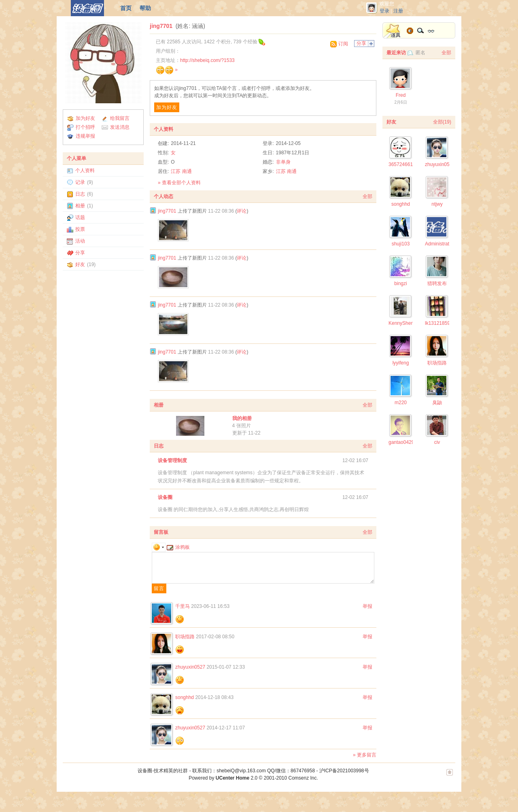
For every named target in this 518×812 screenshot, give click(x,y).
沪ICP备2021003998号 (344, 771)
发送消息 (120, 127)
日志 (80, 194)
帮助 (145, 8)
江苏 (176, 171)
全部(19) (442, 122)
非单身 (283, 162)
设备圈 (165, 497)
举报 (367, 606)
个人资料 (85, 170)
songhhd (185, 697)
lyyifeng (401, 363)
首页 (126, 8)
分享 (80, 253)
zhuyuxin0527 (190, 667)
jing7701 (161, 26)
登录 (384, 11)
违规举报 (85, 136)
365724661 (401, 164)
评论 (242, 211)
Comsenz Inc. (303, 778)
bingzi (400, 283)
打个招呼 (85, 127)
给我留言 (120, 118)
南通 (187, 171)
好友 (80, 264)
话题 (80, 217)
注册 (398, 11)
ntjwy (437, 204)
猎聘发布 (437, 283)
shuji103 (401, 244)
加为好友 (85, 118)
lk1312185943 (440, 323)
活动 (80, 241)
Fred (401, 95)
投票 (80, 229)
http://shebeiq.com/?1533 (207, 60)
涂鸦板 (178, 547)
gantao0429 (401, 442)
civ (437, 442)
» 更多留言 (365, 755)
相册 (80, 206)
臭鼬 (437, 403)
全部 (367, 196)
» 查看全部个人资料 (179, 183)
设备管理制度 (172, 460)
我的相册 (242, 418)
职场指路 (185, 637)
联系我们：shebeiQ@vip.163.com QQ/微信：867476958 (254, 771)
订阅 (343, 44)
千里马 (183, 606)
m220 (401, 403)
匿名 (420, 53)
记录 (80, 182)
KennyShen (401, 323)
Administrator (439, 244)
